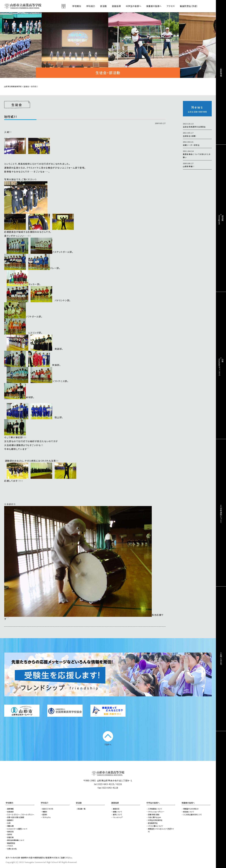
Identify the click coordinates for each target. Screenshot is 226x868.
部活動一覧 (82, 809)
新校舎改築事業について (16, 840)
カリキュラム (46, 817)
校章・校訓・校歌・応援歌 (16, 817)
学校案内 (9, 803)
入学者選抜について (155, 809)
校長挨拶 (10, 812)
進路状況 (116, 809)
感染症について (189, 812)
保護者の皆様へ (188, 803)
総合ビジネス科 (48, 809)
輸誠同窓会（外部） (189, 6)
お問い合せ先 (12, 849)
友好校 (10, 834)
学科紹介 (45, 803)
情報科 (45, 812)
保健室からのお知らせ (191, 809)
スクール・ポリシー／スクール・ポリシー (21, 814)
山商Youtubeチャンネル (221, 367)
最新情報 (10, 809)
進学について (117, 814)
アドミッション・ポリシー (156, 812)
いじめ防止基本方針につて (192, 814)
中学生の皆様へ (153, 803)
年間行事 (10, 837)
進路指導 (115, 803)
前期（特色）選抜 (154, 814)
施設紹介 (10, 820)
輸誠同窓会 (11, 843)
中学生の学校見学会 (155, 820)
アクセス (171, 6)
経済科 (45, 814)
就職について (117, 812)
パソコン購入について (155, 826)
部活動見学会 (153, 823)
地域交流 (10, 832)
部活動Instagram (221, 220)
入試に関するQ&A (154, 817)
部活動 (103, 6)
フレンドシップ (118, 817)
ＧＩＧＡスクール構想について (17, 829)
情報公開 (10, 826)
